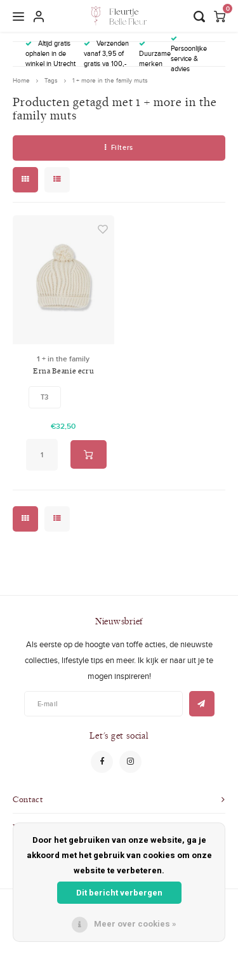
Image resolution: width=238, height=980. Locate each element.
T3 (44, 397)
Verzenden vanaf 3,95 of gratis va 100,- (106, 53)
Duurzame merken (155, 55)
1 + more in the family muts (110, 80)
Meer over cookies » (135, 924)
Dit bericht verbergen (119, 893)
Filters (119, 147)
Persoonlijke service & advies (189, 54)
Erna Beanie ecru (63, 371)
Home (21, 80)
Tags (51, 80)
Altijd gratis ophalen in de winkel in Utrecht (50, 53)
